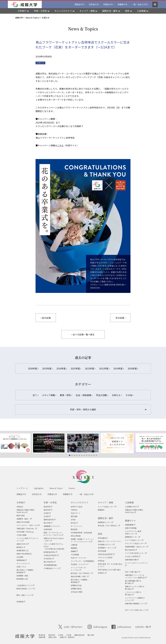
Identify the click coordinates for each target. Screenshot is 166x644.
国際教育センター (105, 522)
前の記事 (46, 318)
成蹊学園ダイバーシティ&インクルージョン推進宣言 (136, 576)
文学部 (47, 516)
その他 (129, 395)
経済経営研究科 (50, 552)
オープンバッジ (76, 526)
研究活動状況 (103, 538)
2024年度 (62, 368)
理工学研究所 (131, 550)
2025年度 (47, 368)
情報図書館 (130, 525)
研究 (100, 534)
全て (35, 395)
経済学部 (48, 507)
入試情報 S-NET (132, 507)
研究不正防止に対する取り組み (109, 570)
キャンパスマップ (23, 563)
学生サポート (76, 513)
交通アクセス (21, 567)
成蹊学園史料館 (132, 560)
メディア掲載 (49, 395)
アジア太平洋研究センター (136, 553)
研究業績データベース (107, 548)
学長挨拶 (20, 507)
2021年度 (104, 368)
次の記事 (120, 318)
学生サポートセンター (79, 558)
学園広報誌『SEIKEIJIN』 (27, 528)
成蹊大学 (25, 636)
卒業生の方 (108, 4)
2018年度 (133, 368)
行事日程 (74, 510)
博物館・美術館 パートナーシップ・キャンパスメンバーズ (82, 540)
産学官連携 (102, 551)
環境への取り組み (133, 572)
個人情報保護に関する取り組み (133, 582)
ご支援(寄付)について (25, 585)
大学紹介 (21, 502)
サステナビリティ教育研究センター (133, 532)
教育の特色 (21, 515)
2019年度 (119, 368)
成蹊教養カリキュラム (52, 526)
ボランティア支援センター (136, 543)
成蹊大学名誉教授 (24, 554)
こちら (60, 145)
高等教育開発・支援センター (137, 547)
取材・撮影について (25, 595)
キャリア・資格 (106, 502)
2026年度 (33, 368)
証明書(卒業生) (76, 589)
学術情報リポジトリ (106, 544)
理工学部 (48, 523)
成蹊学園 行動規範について (136, 603)
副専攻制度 (48, 529)
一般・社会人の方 (140, 4)
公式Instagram (98, 627)
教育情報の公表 (22, 579)
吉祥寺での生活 (76, 507)
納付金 (74, 523)
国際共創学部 (50, 520)
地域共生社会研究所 (106, 554)
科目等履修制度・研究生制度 (81, 533)
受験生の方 (79, 4)
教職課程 (74, 548)
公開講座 (74, 545)
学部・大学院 (50, 502)
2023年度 (76, 368)
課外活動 (74, 516)
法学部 (47, 513)
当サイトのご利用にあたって (137, 610)
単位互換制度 (76, 536)
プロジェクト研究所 (105, 557)
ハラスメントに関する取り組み (133, 593)
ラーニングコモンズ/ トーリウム (78, 569)
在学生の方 (94, 4)
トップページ (22, 488)
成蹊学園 (42, 637)
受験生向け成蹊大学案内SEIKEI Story (25, 511)
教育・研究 (66, 395)
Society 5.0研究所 (133, 556)
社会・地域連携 (84, 395)
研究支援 (101, 561)
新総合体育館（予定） (80, 576)
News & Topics (56, 488)
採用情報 (21, 602)
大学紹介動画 (21, 535)
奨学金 (73, 520)
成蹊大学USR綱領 (23, 522)
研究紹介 (102, 573)
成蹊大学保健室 (131, 528)
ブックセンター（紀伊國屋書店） (83, 561)
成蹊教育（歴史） (24, 519)
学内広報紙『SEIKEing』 (25, 532)
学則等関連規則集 (50, 565)
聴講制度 (74, 529)
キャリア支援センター (107, 507)
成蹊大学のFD (23, 544)
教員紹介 (21, 547)
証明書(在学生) (76, 585)
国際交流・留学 (106, 518)
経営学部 (48, 510)
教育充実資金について (26, 589)
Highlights (39, 488)
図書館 (74, 551)
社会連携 (20, 557)
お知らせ (40, 63)
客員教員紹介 (22, 550)
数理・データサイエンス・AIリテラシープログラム (53, 534)
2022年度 (90, 368)
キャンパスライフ (79, 502)
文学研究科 (49, 559)
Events (72, 488)
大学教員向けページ (52, 568)
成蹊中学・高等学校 (67, 637)
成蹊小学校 (52, 637)
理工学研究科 (50, 562)
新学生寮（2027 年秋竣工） (82, 573)
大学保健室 (75, 554)
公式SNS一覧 (143, 627)
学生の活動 (102, 395)
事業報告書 (22, 560)
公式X (71, 627)
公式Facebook (121, 627)
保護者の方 (122, 4)
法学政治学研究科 (51, 555)
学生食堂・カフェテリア (80, 564)
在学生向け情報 (76, 592)
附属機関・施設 (22, 576)
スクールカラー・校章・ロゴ (28, 525)
